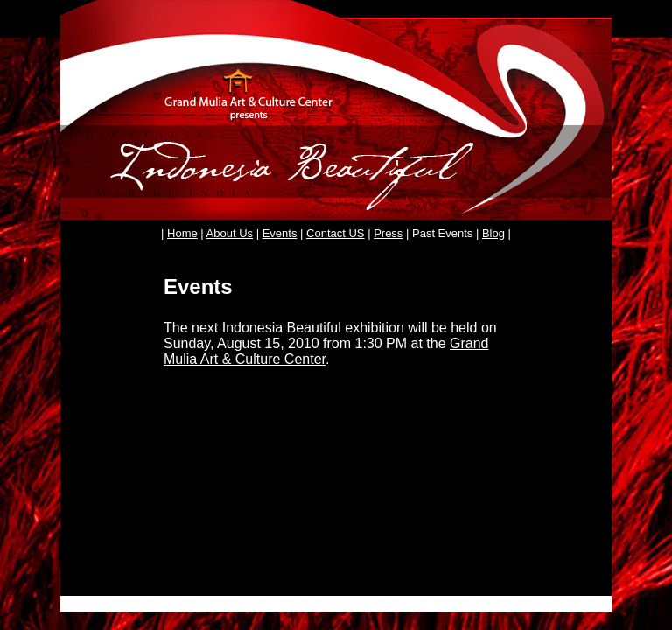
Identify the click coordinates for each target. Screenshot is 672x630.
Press (388, 233)
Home (182, 233)
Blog (493, 233)
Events (280, 233)
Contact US (335, 233)
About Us (230, 233)
